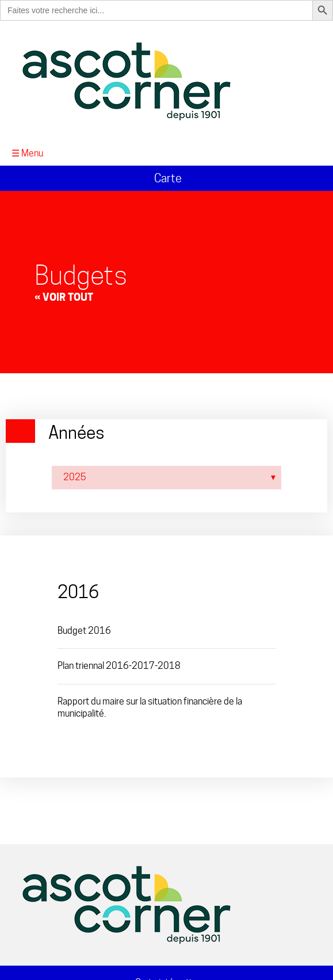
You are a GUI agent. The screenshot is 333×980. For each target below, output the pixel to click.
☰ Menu (27, 153)
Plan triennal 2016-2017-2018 (119, 666)
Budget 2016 (84, 631)
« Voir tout (64, 297)
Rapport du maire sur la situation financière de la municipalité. (150, 707)
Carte (166, 178)
